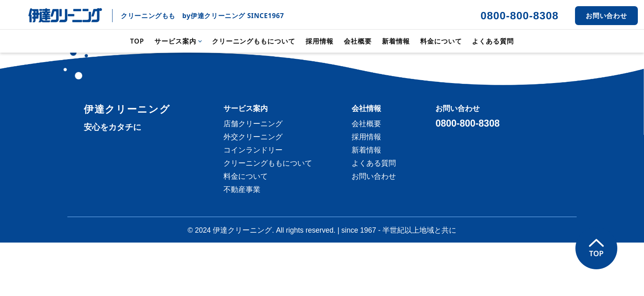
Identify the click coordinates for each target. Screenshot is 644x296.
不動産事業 (242, 190)
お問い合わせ (607, 16)
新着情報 (396, 41)
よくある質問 (493, 41)
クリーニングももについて (254, 41)
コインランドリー (253, 150)
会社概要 (358, 41)
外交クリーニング (253, 137)
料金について (441, 41)
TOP (137, 41)
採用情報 (320, 41)
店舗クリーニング (253, 124)
